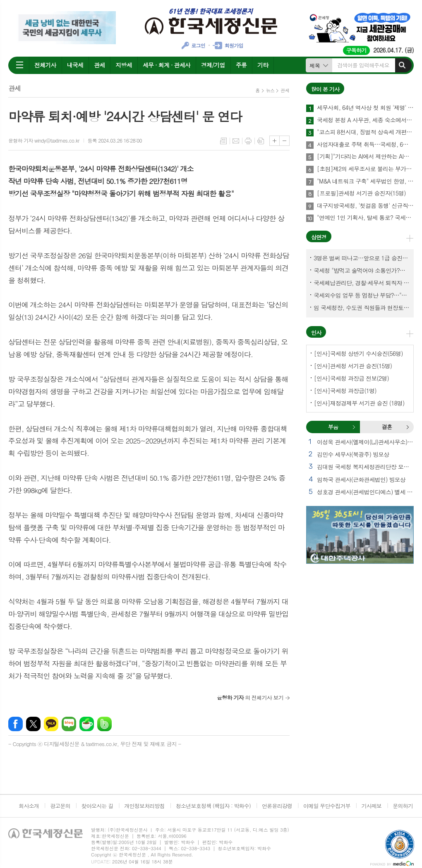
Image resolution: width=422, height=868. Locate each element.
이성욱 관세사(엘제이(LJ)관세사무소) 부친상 (365, 442)
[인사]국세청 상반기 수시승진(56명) (358, 353)
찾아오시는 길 (97, 806)
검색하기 (402, 65)
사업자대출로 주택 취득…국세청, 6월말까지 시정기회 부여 (365, 145)
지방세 (123, 65)
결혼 (408, 427)
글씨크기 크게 (275, 141)
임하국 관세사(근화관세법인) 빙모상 (361, 479)
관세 (99, 65)
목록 (223, 141)
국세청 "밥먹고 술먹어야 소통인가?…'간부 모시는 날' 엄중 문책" (362, 270)
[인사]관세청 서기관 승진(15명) (353, 366)
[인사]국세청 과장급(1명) (345, 391)
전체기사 (45, 65)
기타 (263, 65)
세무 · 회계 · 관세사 (167, 65)
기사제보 (371, 806)
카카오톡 (51, 724)
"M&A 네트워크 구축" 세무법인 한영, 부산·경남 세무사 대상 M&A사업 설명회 (365, 181)
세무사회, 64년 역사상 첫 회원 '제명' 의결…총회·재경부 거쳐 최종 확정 (365, 108)
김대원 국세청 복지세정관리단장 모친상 (365, 467)
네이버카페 (87, 724)
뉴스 (270, 90)
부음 (354, 427)
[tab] (333, 427)
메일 (236, 141)
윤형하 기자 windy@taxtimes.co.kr (44, 140)
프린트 (248, 141)
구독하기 (356, 50)
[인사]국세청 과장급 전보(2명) (351, 378)
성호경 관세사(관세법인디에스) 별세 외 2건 (365, 492)
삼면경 (319, 237)
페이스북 (16, 724)
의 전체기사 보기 (250, 697)
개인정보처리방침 (144, 806)
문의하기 (403, 806)
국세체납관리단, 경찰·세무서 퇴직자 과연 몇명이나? (362, 283)
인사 (316, 333)
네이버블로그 (69, 724)
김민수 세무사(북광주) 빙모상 (353, 454)
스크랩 (261, 141)
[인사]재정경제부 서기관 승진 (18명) (359, 403)
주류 (241, 65)
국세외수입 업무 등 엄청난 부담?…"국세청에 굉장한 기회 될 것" (362, 295)
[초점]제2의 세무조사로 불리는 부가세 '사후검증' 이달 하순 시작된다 (365, 169)
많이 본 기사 (325, 89)
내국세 (75, 65)
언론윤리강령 (277, 806)
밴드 (104, 724)
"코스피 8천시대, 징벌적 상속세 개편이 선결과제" (365, 132)
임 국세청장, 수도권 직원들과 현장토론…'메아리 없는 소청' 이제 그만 (362, 308)
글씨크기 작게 (284, 141)
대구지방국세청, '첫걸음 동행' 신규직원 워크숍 (365, 206)
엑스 (33, 724)
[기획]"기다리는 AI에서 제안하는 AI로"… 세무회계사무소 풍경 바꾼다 (365, 157)
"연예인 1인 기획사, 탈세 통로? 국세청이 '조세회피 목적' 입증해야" (365, 218)
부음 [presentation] (333, 427)
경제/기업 (213, 65)
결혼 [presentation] (387, 427)
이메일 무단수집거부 (327, 806)
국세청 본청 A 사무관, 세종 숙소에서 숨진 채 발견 (365, 120)
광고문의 (60, 806)
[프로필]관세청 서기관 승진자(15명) (361, 193)
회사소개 (29, 806)
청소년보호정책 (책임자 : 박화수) (213, 806)
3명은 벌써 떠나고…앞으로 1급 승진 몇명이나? (362, 258)
